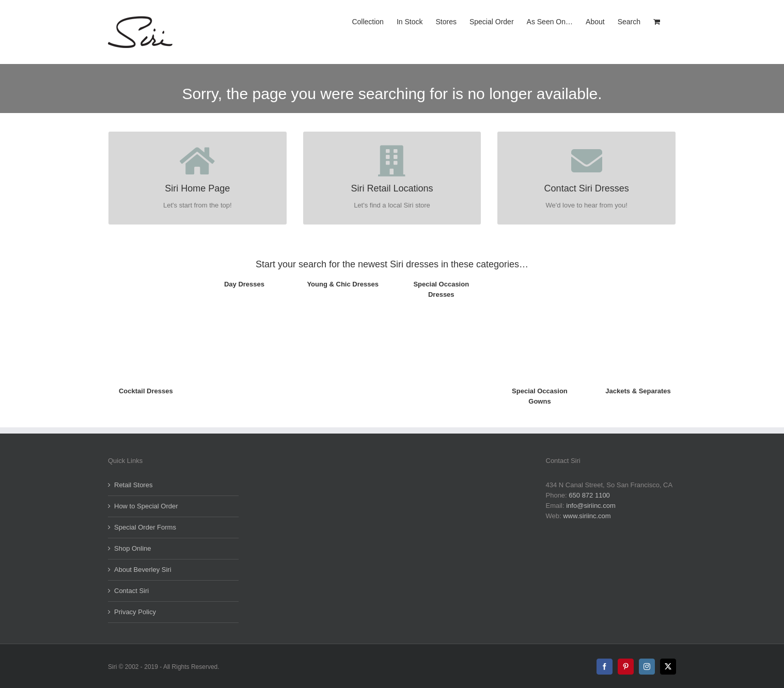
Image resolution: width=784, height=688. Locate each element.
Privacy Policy (135, 612)
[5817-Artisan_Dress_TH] (146, 275)
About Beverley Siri (143, 570)
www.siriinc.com (587, 516)
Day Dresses (244, 284)
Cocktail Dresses (146, 391)
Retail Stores (133, 485)
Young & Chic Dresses (342, 284)
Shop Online (133, 548)
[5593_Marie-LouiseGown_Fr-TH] (540, 275)
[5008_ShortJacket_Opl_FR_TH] (638, 275)
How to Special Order (146, 506)
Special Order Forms (145, 527)
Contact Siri (131, 591)
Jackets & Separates (638, 391)
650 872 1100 (589, 495)
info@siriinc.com (591, 506)
